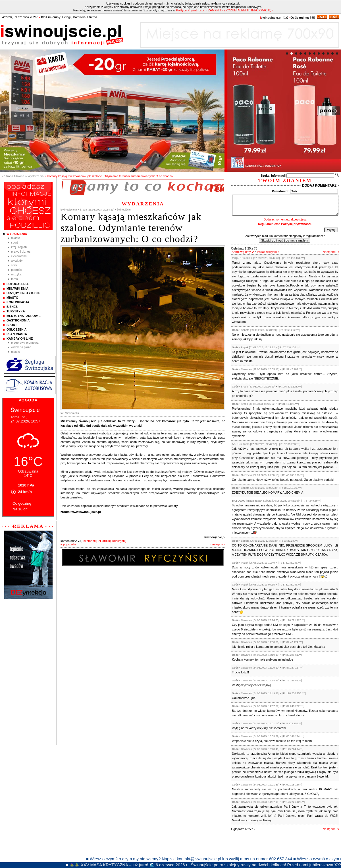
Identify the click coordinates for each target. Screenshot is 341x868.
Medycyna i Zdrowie (24, 316)
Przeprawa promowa (25, 343)
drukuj (106, 541)
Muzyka (16, 274)
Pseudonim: (281, 191)
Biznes (12, 307)
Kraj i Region (19, 247)
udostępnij (119, 541)
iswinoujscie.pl (215, 537)
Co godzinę (22, 503)
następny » (218, 544)
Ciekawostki (19, 256)
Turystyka (16, 311)
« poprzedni (68, 544)
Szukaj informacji (273, 176)
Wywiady (17, 261)
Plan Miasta (17, 334)
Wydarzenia (17, 234)
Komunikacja (18, 302)
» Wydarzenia (34, 176)
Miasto (15, 238)
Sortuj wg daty (241, 252)
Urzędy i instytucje (23, 293)
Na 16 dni (20, 509)
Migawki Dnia (17, 288)
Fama (14, 279)
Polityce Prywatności (190, 10)
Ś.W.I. (14, 265)
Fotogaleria (17, 284)
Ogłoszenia (16, 329)
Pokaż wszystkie (268, 252)
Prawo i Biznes (21, 251)
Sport (14, 242)
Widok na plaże (21, 347)
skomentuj (91, 541)
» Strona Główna (13, 176)
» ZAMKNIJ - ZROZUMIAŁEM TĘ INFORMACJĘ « (239, 10)
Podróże (17, 270)
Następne (329, 252)
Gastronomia (18, 320)
